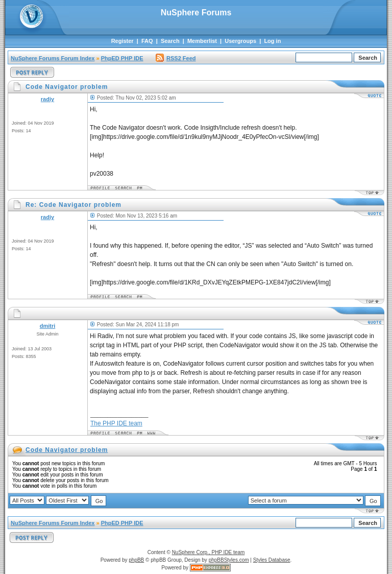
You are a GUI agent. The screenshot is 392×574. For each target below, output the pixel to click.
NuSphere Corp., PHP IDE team (209, 552)
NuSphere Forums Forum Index (53, 58)
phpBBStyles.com (229, 560)
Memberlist (202, 41)
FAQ (147, 41)
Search (170, 41)
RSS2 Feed (176, 58)
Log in (272, 41)
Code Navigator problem (67, 450)
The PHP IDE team (116, 423)
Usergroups (240, 41)
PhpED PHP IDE (122, 58)
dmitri (48, 326)
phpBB (136, 560)
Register (122, 41)
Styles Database (272, 560)
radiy (47, 99)
